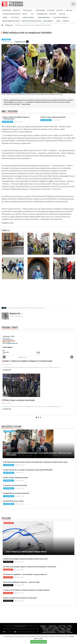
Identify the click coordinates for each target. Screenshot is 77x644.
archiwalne (62, 632)
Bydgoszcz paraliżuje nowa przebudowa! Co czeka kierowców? (21, 598)
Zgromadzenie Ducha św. (25, 308)
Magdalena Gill (20, 42)
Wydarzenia (41, 10)
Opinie (69, 628)
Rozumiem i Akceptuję (39, 642)
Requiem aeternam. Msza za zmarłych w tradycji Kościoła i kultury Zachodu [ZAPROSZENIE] (28, 470)
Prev (4, 357)
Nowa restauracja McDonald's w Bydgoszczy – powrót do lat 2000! (22, 582)
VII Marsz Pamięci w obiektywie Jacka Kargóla (53, 117)
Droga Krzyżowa (12, 308)
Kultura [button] (60, 10)
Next (72, 357)
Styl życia (46, 630)
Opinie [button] (6, 17)
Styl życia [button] (16, 17)
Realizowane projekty (11, 21)
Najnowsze (7, 10)
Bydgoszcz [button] (29, 10)
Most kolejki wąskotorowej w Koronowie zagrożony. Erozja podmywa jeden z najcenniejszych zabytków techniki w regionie (36, 462)
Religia (62, 628)
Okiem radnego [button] (45, 17)
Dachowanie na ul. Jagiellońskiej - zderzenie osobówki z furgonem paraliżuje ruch (25, 574)
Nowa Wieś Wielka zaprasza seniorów (14, 501)
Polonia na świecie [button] (62, 17)
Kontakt (66, 21)
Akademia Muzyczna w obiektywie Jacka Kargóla (17, 493)
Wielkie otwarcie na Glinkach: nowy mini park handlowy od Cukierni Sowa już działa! (26, 559)
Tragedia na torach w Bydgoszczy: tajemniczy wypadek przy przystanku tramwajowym (27, 590)
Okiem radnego (66, 630)
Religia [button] (63, 14)
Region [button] (70, 10)
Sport (66, 627)
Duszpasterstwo (39, 308)
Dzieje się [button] (17, 10)
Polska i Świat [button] (29, 17)
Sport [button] (26, 14)
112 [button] (33, 14)
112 (71, 627)
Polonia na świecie (50, 631)
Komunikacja (42, 14)
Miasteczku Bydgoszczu (32, 21)
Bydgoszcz (43, 626)
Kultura (70, 626)
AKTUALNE (51, 10)
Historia (56, 628)
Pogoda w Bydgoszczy (12, 14)
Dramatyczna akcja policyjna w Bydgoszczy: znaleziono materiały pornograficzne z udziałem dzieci (30, 567)
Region (44, 627)
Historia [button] (53, 14)
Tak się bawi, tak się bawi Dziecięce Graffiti (16, 485)
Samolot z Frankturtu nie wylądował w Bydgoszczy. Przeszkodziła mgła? (16, 118)
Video (58, 21)
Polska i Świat (55, 630)
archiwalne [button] (49, 21)
